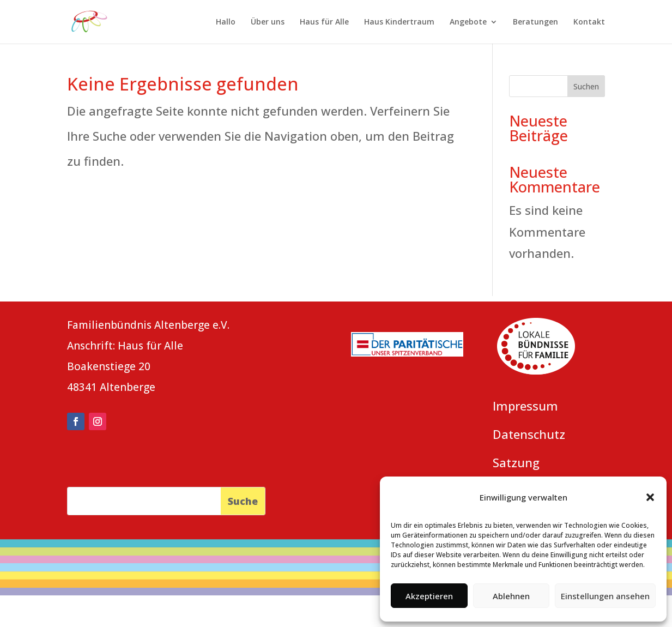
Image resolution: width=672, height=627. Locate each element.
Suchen (586, 86)
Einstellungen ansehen (605, 596)
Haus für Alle (324, 22)
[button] (650, 497)
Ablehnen (511, 596)
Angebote (468, 22)
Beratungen (535, 22)
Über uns (268, 22)
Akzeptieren (429, 596)
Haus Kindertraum (399, 22)
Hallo (226, 22)
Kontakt (589, 22)
